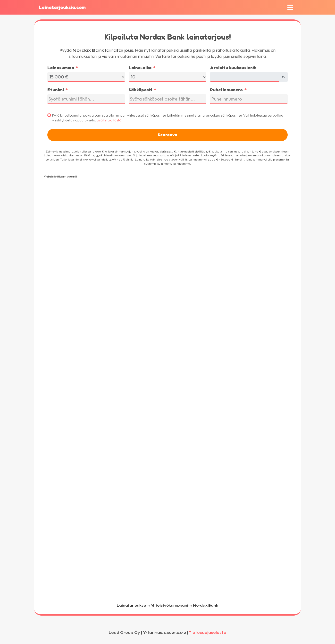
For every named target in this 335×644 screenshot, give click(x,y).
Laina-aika (140, 68)
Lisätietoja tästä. (109, 120)
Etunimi (56, 90)
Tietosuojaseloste (207, 633)
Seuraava (167, 135)
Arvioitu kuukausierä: (233, 68)
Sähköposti (140, 90)
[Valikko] (290, 7)
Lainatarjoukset (132, 606)
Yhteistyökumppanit (170, 606)
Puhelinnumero (226, 90)
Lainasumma (61, 68)
